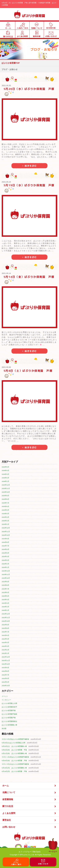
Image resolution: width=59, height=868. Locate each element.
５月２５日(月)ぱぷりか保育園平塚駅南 (15, 739)
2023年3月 (5, 603)
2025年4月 (5, 514)
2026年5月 (5, 467)
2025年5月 (5, 510)
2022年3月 (5, 646)
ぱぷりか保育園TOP (11, 63)
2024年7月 (5, 546)
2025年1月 (5, 524)
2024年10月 (6, 535)
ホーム (29, 786)
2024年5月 (5, 553)
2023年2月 (5, 607)
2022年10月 (6, 621)
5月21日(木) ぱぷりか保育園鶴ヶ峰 (14, 753)
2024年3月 (5, 560)
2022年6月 (5, 635)
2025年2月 (5, 521)
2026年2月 (5, 478)
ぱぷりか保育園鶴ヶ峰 (9, 725)
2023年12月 (6, 571)
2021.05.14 (6, 273)
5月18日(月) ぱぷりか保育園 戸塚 (14, 771)
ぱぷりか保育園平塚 (9, 710)
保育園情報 (29, 799)
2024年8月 (5, 542)
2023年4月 (5, 600)
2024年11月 (6, 532)
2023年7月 (5, 589)
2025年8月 (5, 499)
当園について (29, 793)
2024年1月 (5, 567)
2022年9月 (5, 625)
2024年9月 (5, 539)
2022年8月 (5, 628)
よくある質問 (29, 813)
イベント (5, 696)
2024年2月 (5, 564)
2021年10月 (6, 664)
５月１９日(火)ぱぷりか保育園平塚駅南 (15, 764)
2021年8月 (5, 671)
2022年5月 (5, 639)
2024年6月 (5, 549)
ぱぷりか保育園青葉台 (9, 721)
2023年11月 (6, 574)
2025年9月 (5, 496)
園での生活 (29, 806)
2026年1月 (5, 481)
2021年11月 (6, 660)
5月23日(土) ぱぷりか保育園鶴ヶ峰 (14, 746)
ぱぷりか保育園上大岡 (9, 703)
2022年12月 (6, 614)
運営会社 (29, 820)
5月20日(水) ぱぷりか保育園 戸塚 (14, 761)
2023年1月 (5, 610)
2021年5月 (5, 682)
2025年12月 (6, 485)
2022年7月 (5, 632)
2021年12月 (6, 657)
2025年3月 (5, 517)
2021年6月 (5, 678)
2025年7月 (5, 503)
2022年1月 (5, 653)
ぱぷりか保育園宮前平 (9, 707)
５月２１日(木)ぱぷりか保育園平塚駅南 (15, 757)
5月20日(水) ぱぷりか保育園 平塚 (14, 750)
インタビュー (6, 700)
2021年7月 (5, 675)
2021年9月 (5, 668)
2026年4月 (5, 470)
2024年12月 (6, 528)
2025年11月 (6, 488)
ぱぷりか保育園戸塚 (9, 718)
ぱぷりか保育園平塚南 (9, 714)
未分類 (4, 728)
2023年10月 (6, 578)
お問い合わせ (29, 827)
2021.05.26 (6, 85)
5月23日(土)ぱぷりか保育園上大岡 (13, 743)
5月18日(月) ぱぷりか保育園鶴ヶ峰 (14, 768)
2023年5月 (5, 596)
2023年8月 (5, 585)
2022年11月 (6, 618)
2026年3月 (5, 474)
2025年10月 (6, 492)
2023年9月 (5, 582)
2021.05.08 (6, 367)
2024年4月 (5, 556)
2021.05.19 (6, 182)
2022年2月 (5, 650)
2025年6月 (5, 506)
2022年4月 (5, 642)
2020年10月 (6, 686)
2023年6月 (5, 592)
